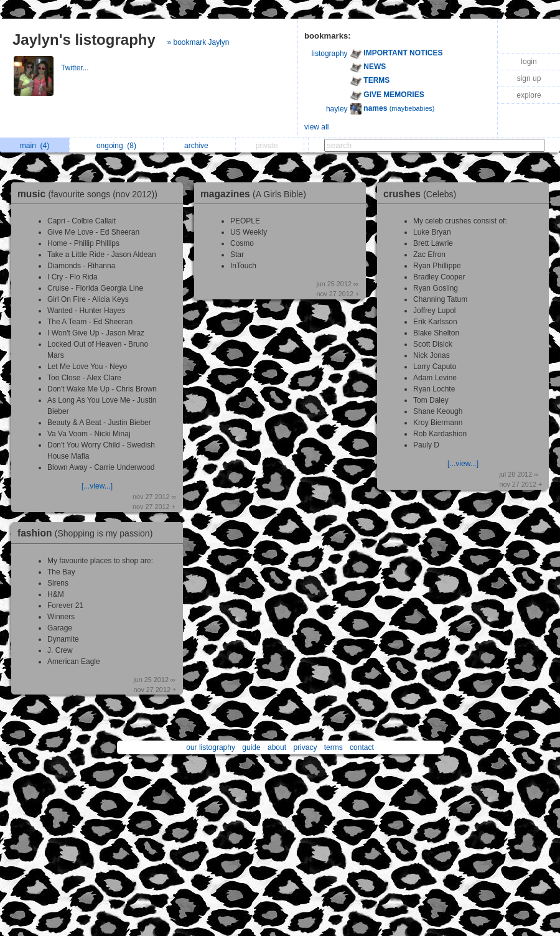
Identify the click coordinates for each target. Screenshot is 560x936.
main (35, 146)
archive (199, 146)
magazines (256, 194)
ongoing (116, 146)
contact (362, 747)
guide (251, 747)
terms (334, 747)
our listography (211, 747)
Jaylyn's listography (84, 40)
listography (330, 54)
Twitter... (76, 68)
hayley (337, 109)
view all (316, 127)
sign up (529, 78)
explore (529, 95)
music (91, 194)
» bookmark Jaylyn (198, 42)
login (529, 62)
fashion (88, 533)
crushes (423, 194)
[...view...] (97, 486)
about (277, 747)
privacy (305, 747)
